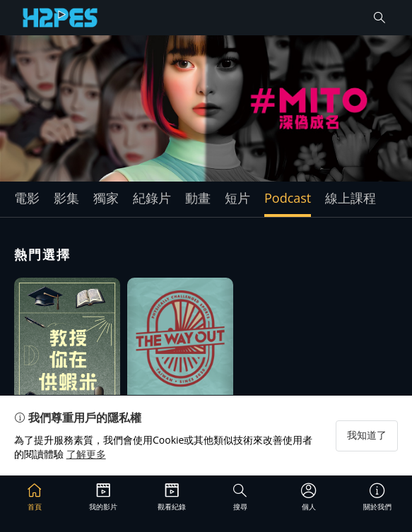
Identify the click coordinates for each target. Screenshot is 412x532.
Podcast (288, 198)
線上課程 (351, 198)
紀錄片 (152, 198)
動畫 (198, 198)
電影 (27, 198)
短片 (237, 198)
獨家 (106, 198)
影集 (66, 198)
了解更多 (86, 454)
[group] (206, 108)
